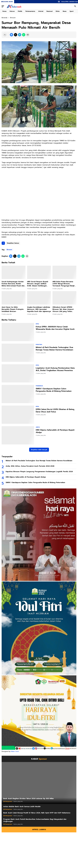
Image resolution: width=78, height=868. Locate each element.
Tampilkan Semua (13, 243)
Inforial (41, 11)
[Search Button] (75, 6)
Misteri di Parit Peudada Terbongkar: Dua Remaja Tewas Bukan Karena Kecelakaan (54, 349)
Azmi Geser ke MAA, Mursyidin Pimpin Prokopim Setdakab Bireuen (13, 309)
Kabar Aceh (15, 751)
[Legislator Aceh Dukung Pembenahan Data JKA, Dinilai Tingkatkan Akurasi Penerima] (18, 373)
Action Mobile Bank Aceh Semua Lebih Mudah (22, 807)
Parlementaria (30, 11)
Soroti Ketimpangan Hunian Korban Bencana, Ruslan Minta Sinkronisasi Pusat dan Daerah (13, 284)
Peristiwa (39, 345)
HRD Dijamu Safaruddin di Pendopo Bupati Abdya (55, 431)
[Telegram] (20, 35)
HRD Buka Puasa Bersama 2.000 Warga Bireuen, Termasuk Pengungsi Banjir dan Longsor (64, 284)
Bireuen (9, 250)
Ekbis (58, 11)
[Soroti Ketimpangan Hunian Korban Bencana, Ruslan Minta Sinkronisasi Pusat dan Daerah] (14, 272)
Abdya (38, 427)
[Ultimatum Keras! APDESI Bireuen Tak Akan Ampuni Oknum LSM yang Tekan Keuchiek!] (64, 298)
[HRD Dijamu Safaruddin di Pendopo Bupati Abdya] (18, 435)
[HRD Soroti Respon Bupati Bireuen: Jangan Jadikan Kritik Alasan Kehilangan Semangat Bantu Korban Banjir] (39, 272)
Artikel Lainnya (39, 830)
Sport (72, 11)
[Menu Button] (3, 6)
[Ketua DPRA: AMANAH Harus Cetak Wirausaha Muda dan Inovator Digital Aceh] (18, 332)
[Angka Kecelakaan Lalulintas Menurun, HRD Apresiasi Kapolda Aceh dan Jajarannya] (39, 298)
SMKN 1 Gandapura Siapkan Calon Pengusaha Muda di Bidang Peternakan (54, 390)
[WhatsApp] (24, 35)
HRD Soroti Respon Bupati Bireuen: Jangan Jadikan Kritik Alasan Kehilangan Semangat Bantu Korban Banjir (38, 284)
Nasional (50, 11)
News (65, 11)
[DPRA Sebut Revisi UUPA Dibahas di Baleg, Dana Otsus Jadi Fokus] (18, 415)
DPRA (37, 324)
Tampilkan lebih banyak (39, 450)
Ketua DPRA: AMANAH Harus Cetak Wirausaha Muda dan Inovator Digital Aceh (55, 328)
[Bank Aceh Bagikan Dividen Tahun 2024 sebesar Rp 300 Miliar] (39, 783)
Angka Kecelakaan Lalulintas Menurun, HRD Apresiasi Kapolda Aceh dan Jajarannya (39, 309)
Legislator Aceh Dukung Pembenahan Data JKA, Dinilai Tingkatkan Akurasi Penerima (55, 369)
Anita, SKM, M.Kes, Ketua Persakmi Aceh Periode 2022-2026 (30, 466)
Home (4, 11)
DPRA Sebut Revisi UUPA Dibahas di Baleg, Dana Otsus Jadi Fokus (55, 411)
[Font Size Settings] (5, 35)
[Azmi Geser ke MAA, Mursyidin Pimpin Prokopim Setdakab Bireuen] (14, 298)
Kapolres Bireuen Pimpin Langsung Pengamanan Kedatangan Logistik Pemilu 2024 (39, 472)
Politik (20, 11)
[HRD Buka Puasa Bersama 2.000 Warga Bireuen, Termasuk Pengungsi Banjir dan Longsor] (64, 272)
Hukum (12, 11)
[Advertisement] (39, 195)
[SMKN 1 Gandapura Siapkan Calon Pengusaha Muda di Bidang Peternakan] (18, 394)
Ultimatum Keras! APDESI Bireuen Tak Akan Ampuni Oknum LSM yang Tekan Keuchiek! (63, 309)
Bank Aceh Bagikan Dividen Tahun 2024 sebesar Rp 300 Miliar (29, 799)
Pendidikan (39, 386)
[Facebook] (11, 35)
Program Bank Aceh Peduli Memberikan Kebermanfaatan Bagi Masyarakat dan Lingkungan (35, 820)
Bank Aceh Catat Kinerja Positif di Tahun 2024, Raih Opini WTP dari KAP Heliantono (37, 813)
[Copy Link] (28, 35)
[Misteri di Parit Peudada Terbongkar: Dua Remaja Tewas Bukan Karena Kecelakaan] (18, 353)
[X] (16, 35)
